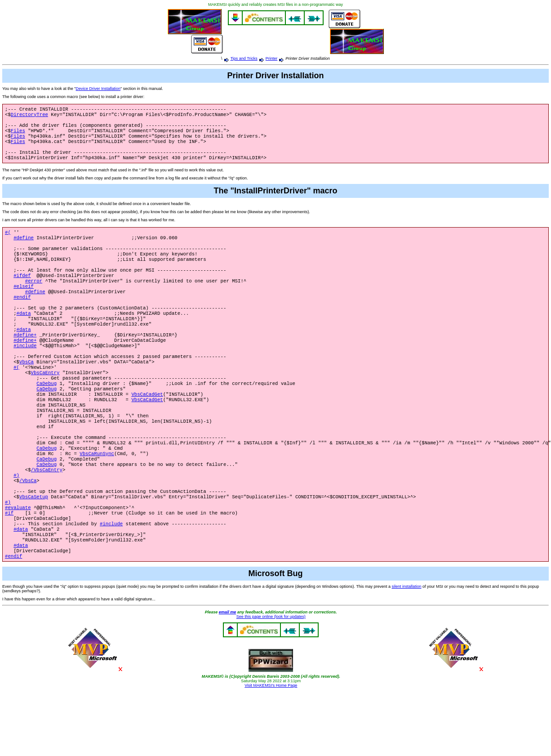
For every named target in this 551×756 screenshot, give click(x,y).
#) (16, 525)
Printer (272, 58)
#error (34, 299)
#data (24, 336)
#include (25, 374)
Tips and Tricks (244, 58)
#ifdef (22, 292)
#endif (22, 318)
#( (8, 242)
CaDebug (47, 418)
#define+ (25, 362)
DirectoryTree (29, 116)
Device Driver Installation (98, 89)
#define (24, 248)
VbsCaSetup (34, 550)
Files (18, 135)
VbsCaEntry (45, 406)
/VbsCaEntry (47, 519)
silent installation (406, 650)
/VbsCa (28, 532)
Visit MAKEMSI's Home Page (271, 749)
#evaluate (18, 563)
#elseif (24, 305)
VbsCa (27, 393)
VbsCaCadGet (147, 431)
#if (9, 569)
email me (228, 676)
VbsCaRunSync (97, 500)
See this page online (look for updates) (271, 680)
